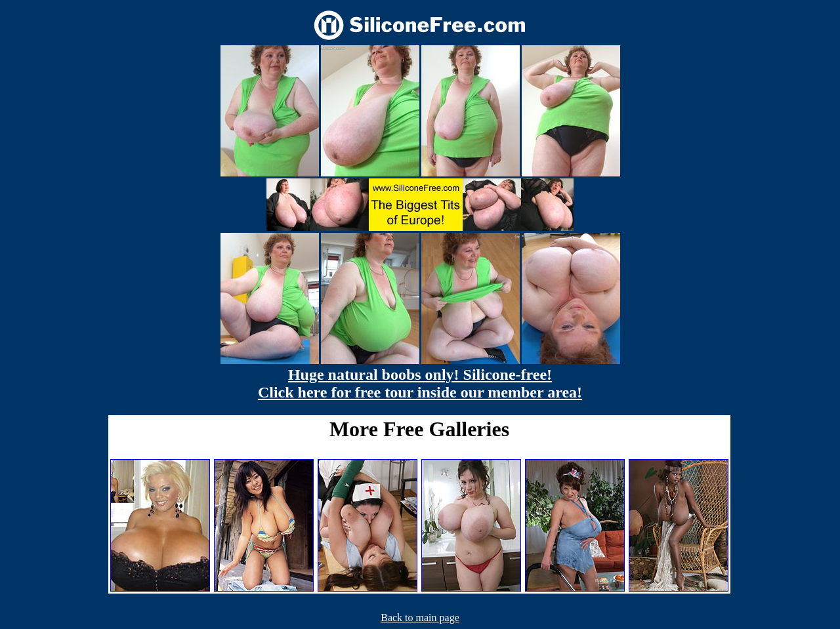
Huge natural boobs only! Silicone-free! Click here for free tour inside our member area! (420, 383)
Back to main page (420, 618)
